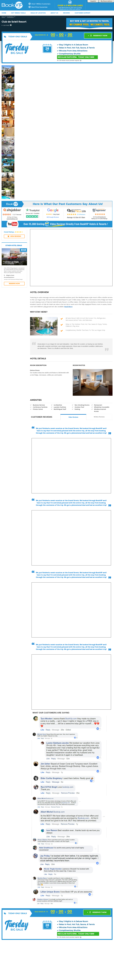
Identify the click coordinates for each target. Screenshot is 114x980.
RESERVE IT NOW (98, 36)
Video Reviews (73, 417)
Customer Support (83, 13)
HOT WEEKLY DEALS (18, 13)
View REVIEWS (14, 236)
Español (93, 1)
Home (3, 17)
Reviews (66, 13)
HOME (4, 13)
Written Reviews (99, 417)
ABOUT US (54, 13)
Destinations (10, 17)
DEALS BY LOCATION (38, 13)
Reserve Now (14, 284)
